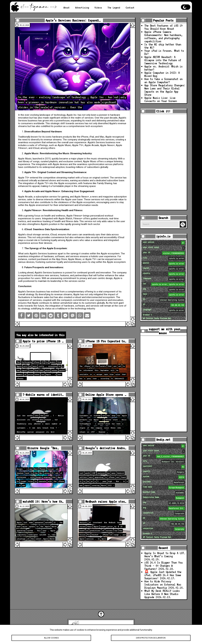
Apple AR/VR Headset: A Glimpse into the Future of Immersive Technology (163, 60)
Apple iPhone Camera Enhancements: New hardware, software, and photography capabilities (163, 36)
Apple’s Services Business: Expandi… (73, 20)
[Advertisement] (164, 162)
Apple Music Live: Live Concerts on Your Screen (161, 99)
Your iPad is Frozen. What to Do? (164, 52)
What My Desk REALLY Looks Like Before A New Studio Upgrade (162, 594)
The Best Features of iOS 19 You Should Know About (163, 27)
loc (164, 284)
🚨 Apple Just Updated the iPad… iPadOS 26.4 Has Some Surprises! (163, 575)
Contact (130, 8)
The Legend (114, 8)
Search (183, 225)
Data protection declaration (151, 638)
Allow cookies (51, 638)
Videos (98, 8)
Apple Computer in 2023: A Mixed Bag (162, 74)
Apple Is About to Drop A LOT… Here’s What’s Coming (165, 555)
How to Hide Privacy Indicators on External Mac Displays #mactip (163, 584)
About (66, 8)
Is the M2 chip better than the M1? (163, 46)
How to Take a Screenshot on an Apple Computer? (163, 80)
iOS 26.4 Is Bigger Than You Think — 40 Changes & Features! (163, 566)
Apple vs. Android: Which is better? (163, 68)
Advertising (82, 8)
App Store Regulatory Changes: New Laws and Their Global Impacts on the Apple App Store (165, 90)
